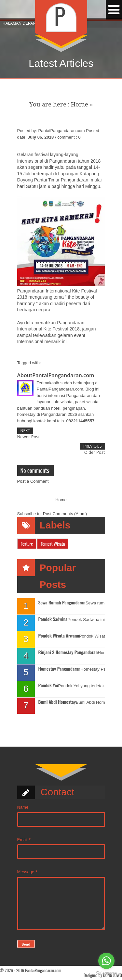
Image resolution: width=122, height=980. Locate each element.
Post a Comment (33, 481)
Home (80, 104)
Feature (27, 544)
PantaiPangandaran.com (43, 970)
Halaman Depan (19, 23)
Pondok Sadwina (53, 619)
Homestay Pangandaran (60, 669)
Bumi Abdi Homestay (57, 702)
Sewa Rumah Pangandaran (62, 603)
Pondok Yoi (48, 685)
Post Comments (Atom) (65, 514)
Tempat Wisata (53, 544)
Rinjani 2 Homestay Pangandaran (68, 652)
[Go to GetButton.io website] (106, 973)
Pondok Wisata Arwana (59, 636)
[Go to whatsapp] (106, 961)
